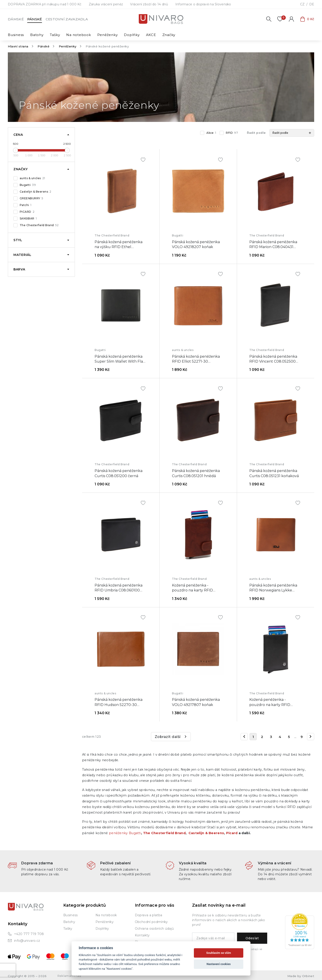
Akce (211, 133)
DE (312, 4)
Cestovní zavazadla (67, 19)
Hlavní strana (18, 46)
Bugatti (28, 185)
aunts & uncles (32, 178)
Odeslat (252, 938)
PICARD (27, 212)
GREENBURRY (31, 198)
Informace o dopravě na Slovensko (203, 4)
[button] (292, 133)
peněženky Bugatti (125, 833)
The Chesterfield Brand (39, 225)
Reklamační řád (69, 976)
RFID (232, 133)
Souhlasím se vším (219, 953)
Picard (232, 833)
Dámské (16, 19)
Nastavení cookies (219, 964)
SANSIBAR (28, 219)
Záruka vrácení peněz (106, 4)
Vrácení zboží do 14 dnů (149, 4)
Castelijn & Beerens (36, 192)
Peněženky (68, 46)
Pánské (35, 19)
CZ (302, 4)
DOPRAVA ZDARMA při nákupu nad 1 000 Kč (45, 4)
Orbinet (308, 976)
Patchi (25, 205)
